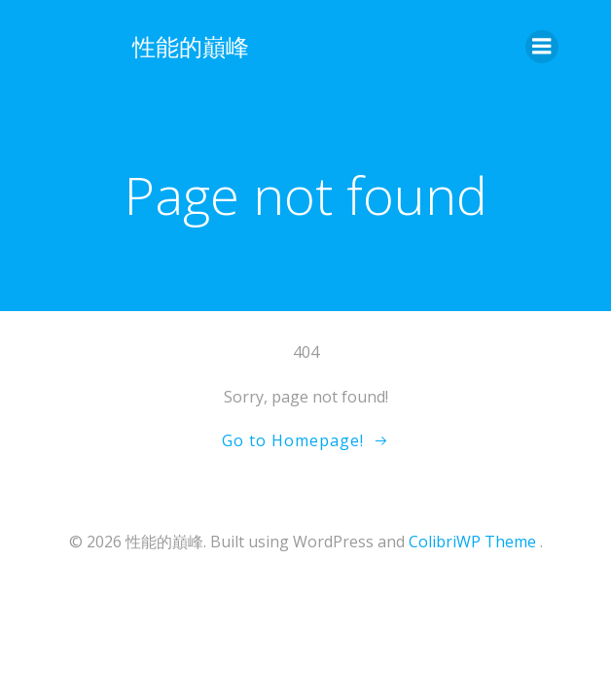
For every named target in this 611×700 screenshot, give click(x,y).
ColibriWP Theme (472, 542)
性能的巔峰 (191, 46)
